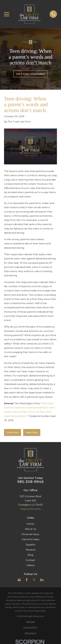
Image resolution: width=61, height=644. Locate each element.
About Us (30, 529)
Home (30, 524)
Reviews (30, 550)
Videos (30, 565)
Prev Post (13, 432)
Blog (30, 555)
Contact (30, 560)
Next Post (32, 432)
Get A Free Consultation (30, 74)
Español (30, 545)
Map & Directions (30, 509)
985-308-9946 (31, 482)
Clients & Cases (30, 539)
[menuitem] (30, 622)
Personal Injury (30, 534)
